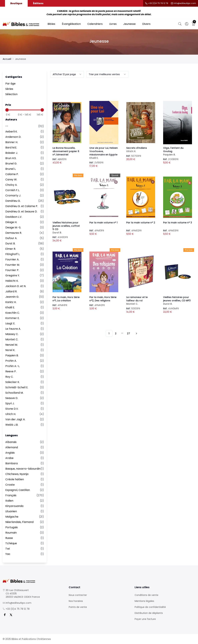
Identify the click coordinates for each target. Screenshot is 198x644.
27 (128, 333)
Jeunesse (129, 24)
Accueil (7, 59)
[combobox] (67, 74)
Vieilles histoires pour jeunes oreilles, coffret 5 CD (67, 228)
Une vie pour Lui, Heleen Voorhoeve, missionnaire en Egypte (104, 153)
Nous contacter (78, 595)
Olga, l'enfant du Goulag (178, 151)
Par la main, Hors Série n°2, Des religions (103, 299)
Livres (113, 24)
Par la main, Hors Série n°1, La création (66, 299)
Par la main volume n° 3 (178, 223)
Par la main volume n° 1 (104, 223)
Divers (146, 24)
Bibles (51, 24)
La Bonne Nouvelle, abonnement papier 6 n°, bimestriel (66, 151)
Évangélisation (71, 24)
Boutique (16, 3)
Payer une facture (145, 619)
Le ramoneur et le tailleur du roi (141, 301)
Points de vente (78, 607)
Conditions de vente (146, 595)
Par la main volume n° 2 (141, 223)
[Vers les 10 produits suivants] (136, 333)
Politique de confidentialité (150, 607)
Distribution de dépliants (149, 613)
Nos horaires (76, 601)
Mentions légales (144, 601)
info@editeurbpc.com (185, 3)
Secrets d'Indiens (141, 150)
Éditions (38, 3)
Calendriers (95, 24)
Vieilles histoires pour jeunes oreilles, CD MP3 (178, 301)
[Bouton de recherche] (180, 24)
